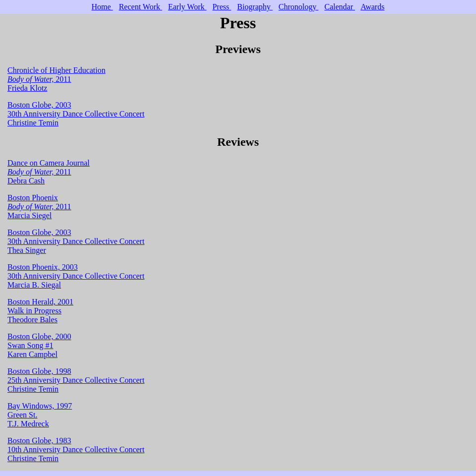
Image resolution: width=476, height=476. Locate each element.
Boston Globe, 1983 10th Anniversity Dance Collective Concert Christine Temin (76, 449)
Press (222, 7)
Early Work (187, 7)
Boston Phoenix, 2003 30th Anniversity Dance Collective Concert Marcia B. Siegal (76, 276)
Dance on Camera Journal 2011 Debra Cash (49, 172)
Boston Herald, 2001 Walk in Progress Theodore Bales (40, 311)
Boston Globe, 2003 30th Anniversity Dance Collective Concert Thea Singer (76, 241)
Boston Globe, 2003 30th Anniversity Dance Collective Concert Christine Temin (76, 114)
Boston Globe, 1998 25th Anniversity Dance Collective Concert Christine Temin (76, 380)
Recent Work (141, 7)
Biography (255, 7)
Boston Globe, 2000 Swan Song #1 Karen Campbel (39, 345)
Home (102, 7)
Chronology (298, 7)
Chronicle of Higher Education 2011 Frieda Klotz (57, 79)
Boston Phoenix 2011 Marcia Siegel (39, 207)
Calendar (340, 7)
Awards (372, 7)
